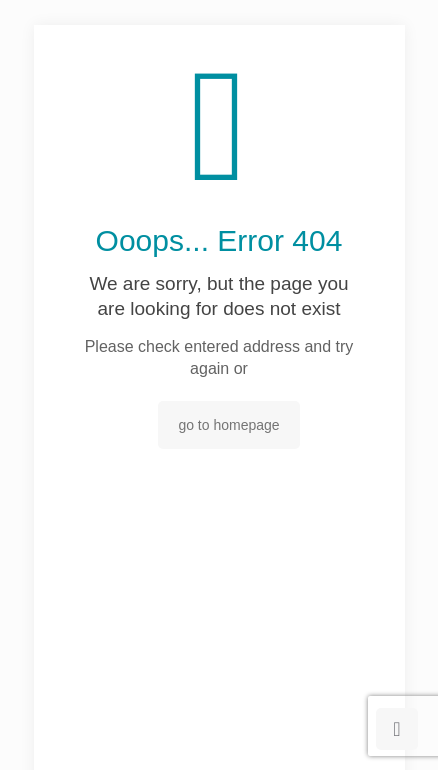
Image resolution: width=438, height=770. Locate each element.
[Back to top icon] (397, 729)
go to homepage (228, 425)
